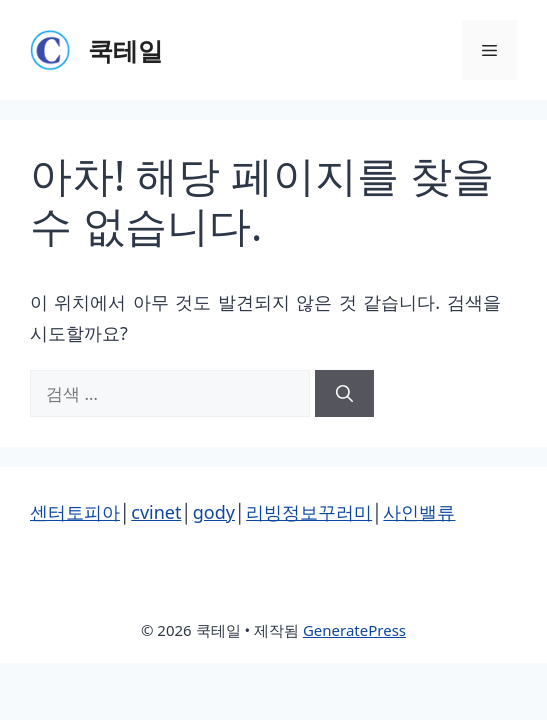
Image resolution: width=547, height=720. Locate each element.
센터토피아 (75, 512)
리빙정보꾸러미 (309, 512)
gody (214, 512)
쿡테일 (125, 50)
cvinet (156, 512)
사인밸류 (419, 512)
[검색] (344, 394)
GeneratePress (354, 630)
